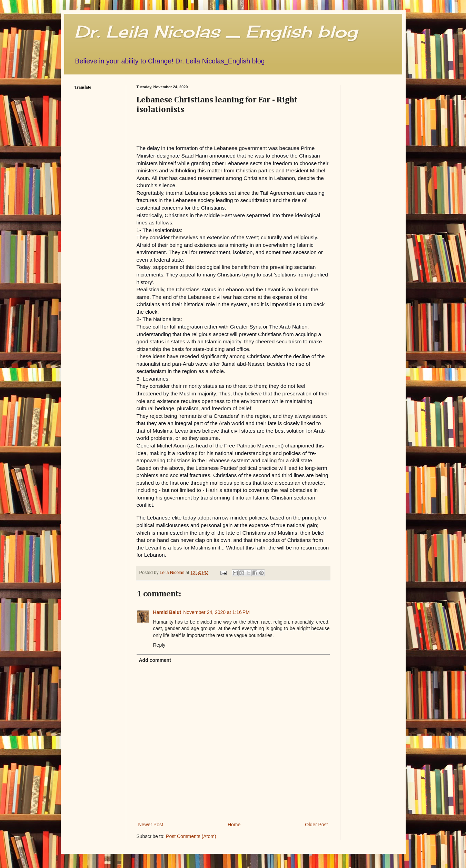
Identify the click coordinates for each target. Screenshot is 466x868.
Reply (159, 645)
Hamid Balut (167, 612)
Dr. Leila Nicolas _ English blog (216, 32)
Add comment (155, 660)
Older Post (316, 825)
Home (234, 825)
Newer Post (151, 825)
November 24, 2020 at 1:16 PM (216, 612)
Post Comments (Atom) (191, 836)
